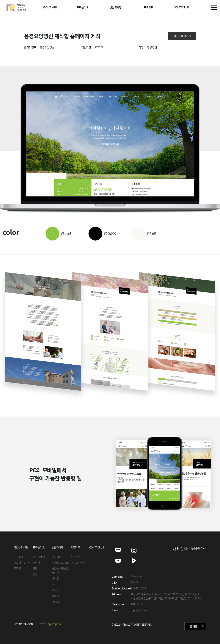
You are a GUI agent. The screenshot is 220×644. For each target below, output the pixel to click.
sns (53, 584)
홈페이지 (37, 562)
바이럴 (55, 578)
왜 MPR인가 (58, 557)
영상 (35, 574)
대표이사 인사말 (22, 562)
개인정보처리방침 (23, 624)
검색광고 (56, 596)
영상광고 (56, 590)
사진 (35, 568)
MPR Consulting (60, 562)
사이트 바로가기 (182, 36)
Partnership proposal (50, 624)
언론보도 (56, 602)
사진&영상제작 (78, 562)
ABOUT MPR (50, 7)
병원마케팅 (115, 7)
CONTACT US (182, 7)
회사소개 (19, 557)
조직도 (17, 568)
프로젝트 (148, 7)
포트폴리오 (82, 7)
